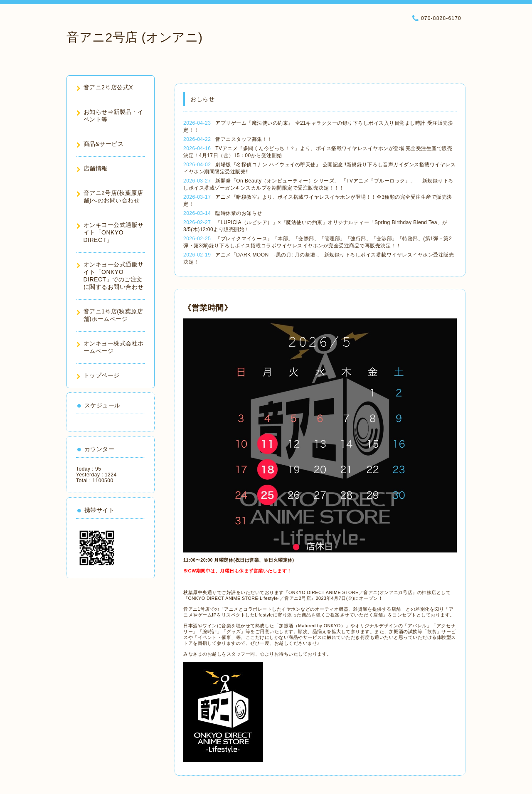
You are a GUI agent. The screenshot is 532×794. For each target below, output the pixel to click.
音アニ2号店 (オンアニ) (135, 37)
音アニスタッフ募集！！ (244, 139)
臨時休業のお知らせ (239, 213)
